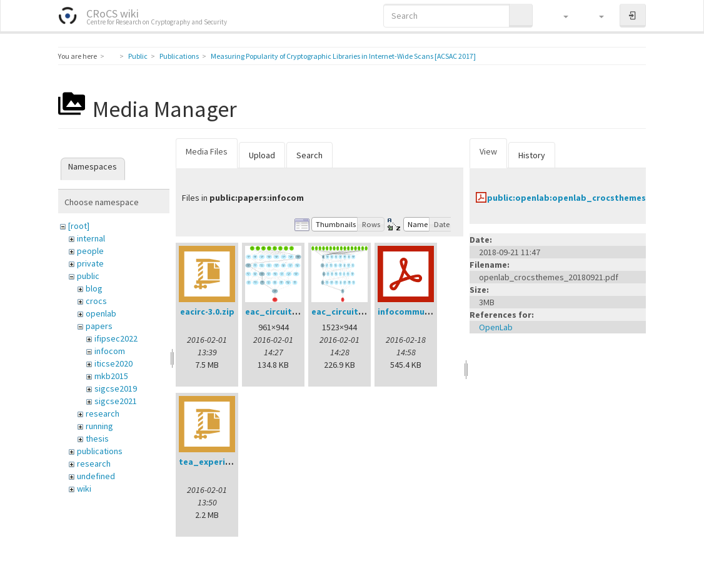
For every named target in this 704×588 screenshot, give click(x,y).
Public (138, 56)
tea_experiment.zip (220, 462)
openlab (101, 313)
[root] (79, 226)
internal (91, 238)
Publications (179, 56)
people (90, 251)
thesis (97, 438)
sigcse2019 (116, 388)
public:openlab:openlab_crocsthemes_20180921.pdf (596, 198)
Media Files (207, 151)
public (88, 276)
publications (100, 451)
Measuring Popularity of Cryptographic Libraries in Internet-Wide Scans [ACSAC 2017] (343, 56)
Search (309, 155)
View (488, 151)
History (532, 155)
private (90, 263)
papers (99, 326)
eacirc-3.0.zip (207, 312)
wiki (84, 489)
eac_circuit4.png (280, 312)
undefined (96, 476)
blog (94, 288)
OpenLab (496, 327)
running (99, 426)
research (103, 413)
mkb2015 (111, 376)
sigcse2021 (116, 401)
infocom (110, 351)
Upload (262, 155)
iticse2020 (113, 363)
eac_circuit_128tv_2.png (363, 312)
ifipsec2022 (116, 338)
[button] (560, 16)
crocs (96, 301)
